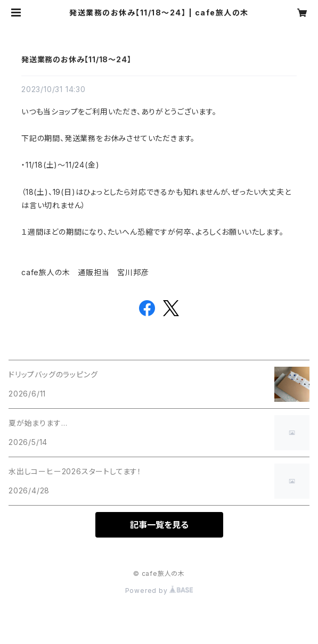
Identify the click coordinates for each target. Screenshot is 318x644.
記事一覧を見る (159, 525)
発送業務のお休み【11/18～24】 (76, 59)
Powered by (159, 591)
